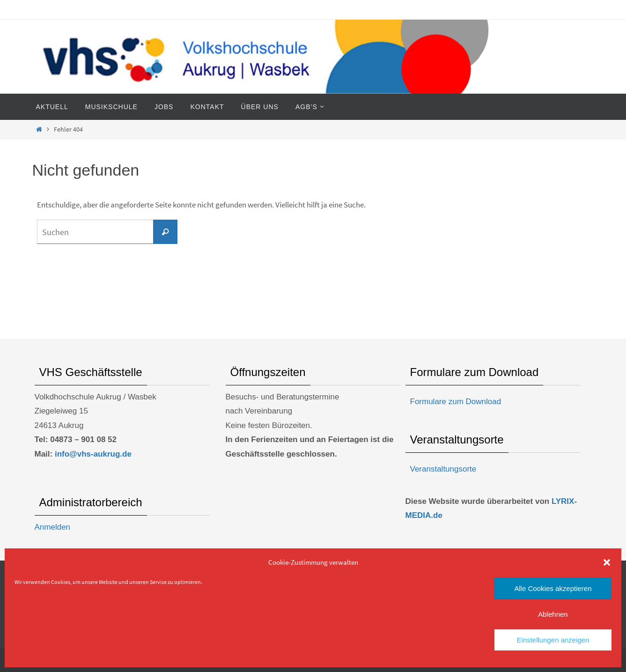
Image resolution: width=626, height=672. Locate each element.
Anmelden (53, 527)
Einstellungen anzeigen (553, 640)
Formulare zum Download (456, 402)
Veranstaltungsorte (443, 469)
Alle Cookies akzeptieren (553, 588)
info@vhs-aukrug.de (93, 454)
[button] (607, 562)
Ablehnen (553, 614)
